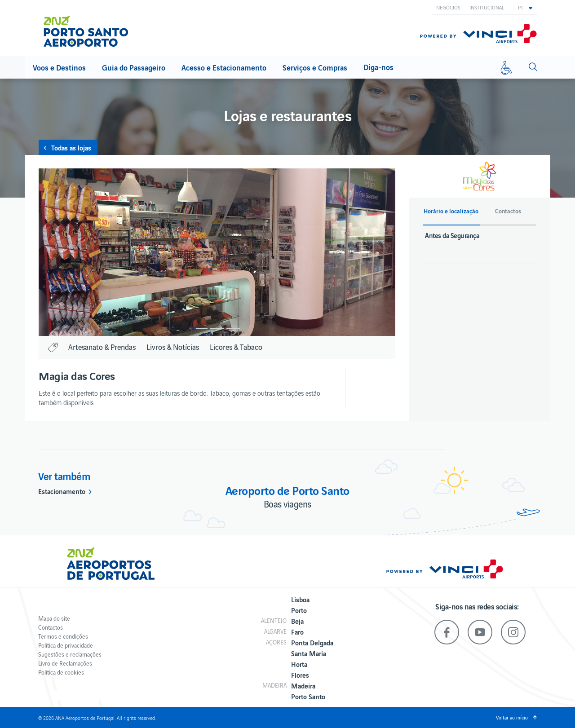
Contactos (51, 627)
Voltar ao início (512, 717)
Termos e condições (63, 636)
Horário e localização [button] (451, 211)
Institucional (487, 7)
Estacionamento (62, 491)
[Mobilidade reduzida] (506, 67)
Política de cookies (61, 672)
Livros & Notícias (173, 347)
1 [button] (201, 329)
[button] (525, 7)
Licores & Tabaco (236, 347)
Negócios (448, 7)
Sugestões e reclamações (70, 654)
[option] (217, 252)
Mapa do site (54, 618)
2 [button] (217, 329)
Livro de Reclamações (65, 663)
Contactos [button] (508, 211)
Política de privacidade (66, 645)
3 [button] (233, 329)
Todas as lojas (71, 147)
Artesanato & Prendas (102, 347)
